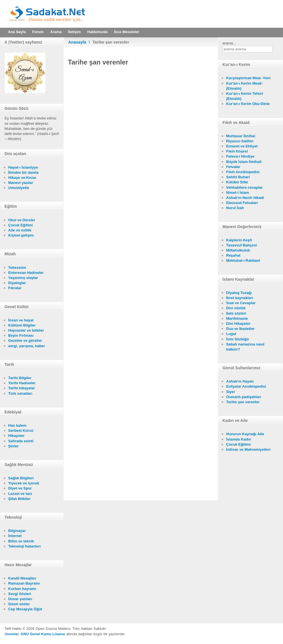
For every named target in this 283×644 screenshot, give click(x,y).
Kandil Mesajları (22, 578)
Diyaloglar (17, 283)
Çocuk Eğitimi (21, 225)
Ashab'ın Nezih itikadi (245, 198)
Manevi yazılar (21, 183)
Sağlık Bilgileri (21, 478)
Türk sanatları (20, 393)
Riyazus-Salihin (240, 141)
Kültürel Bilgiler (22, 325)
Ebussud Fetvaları (242, 203)
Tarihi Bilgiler (20, 378)
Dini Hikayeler (238, 324)
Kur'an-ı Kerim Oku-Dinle (248, 104)
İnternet (15, 536)
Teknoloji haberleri (24, 546)
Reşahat (233, 255)
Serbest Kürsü (21, 431)
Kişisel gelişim (21, 235)
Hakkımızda (98, 32)
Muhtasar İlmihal (241, 136)
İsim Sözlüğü (237, 339)
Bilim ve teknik (21, 541)
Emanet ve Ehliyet (242, 146)
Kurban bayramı (22, 589)
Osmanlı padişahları (244, 397)
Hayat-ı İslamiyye (23, 167)
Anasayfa (77, 42)
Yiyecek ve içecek (24, 483)
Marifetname (237, 318)
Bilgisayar (17, 531)
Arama (56, 32)
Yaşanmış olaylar (23, 278)
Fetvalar (233, 167)
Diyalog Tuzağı (239, 293)
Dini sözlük (236, 308)
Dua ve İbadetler (240, 329)
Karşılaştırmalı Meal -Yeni (248, 78)
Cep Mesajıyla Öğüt (25, 609)
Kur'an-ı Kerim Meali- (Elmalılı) (245, 86)
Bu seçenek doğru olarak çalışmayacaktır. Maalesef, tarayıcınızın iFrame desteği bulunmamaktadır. (141, 284)
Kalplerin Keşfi (239, 240)
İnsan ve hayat (21, 320)
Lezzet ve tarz (20, 494)
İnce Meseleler (127, 32)
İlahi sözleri (236, 313)
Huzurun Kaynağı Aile (245, 434)
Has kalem (17, 425)
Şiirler (13, 446)
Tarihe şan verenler (243, 402)
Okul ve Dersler (22, 220)
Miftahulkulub (238, 250)
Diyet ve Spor (20, 488)
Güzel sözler (19, 604)
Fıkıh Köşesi (237, 151)
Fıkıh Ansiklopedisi (243, 172)
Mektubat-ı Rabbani (243, 260)
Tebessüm (17, 268)
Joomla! (12, 634)
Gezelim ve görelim (25, 341)
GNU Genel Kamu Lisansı (43, 634)
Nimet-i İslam (238, 193)
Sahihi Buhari (238, 177)
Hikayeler (16, 436)
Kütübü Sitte (237, 182)
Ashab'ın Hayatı (240, 381)
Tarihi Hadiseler (22, 383)
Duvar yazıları (20, 599)
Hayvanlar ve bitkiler (26, 330)
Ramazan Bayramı (24, 583)
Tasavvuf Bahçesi (242, 245)
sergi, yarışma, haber (27, 346)
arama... (229, 43)
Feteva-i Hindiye (240, 156)
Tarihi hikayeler (22, 388)
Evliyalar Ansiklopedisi (246, 386)
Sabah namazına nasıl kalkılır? (245, 347)
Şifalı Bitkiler (19, 499)
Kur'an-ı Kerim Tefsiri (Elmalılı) (245, 96)
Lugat (231, 334)
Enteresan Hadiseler (26, 273)
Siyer (231, 392)
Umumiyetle (19, 188)
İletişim (75, 32)
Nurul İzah (235, 208)
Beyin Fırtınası (21, 335)
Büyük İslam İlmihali (244, 162)
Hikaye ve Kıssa (22, 178)
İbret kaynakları (240, 298)
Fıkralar (15, 288)
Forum (38, 32)
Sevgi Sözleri (20, 594)
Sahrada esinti (21, 441)
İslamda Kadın (239, 439)
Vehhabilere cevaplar (244, 187)
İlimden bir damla (23, 172)
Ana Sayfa (17, 32)
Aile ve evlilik (20, 230)
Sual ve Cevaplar (241, 303)
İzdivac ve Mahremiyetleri (248, 449)
